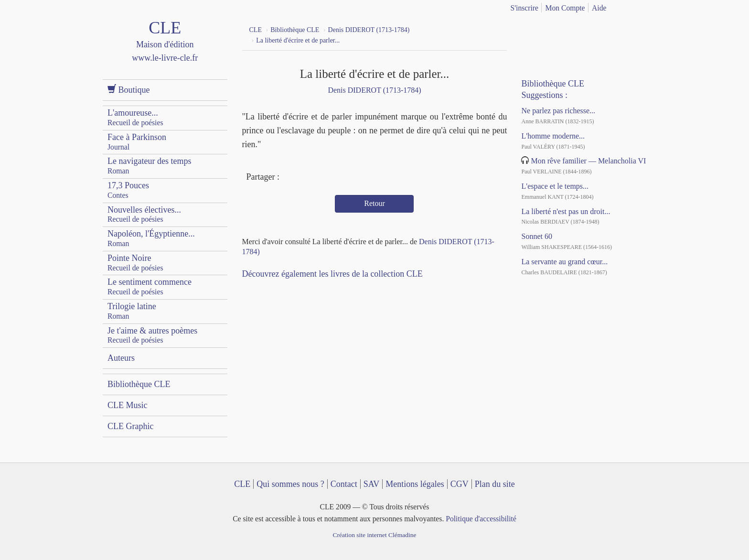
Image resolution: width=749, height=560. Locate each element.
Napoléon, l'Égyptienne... (151, 238)
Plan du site (495, 484)
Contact (344, 484)
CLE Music (128, 405)
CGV (460, 484)
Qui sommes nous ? (290, 484)
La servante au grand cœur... (564, 262)
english (641, 6)
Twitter (307, 178)
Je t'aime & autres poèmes (152, 335)
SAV (372, 484)
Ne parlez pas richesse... (558, 111)
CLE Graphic (130, 426)
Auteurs (121, 358)
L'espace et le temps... (555, 186)
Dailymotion (568, 29)
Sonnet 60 (536, 236)
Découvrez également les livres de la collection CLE (332, 274)
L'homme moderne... (553, 136)
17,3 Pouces (128, 190)
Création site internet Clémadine (374, 535)
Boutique (129, 90)
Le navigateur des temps (149, 166)
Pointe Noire (135, 263)
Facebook (289, 178)
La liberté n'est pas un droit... (566, 211)
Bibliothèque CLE (139, 384)
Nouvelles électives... (144, 214)
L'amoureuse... (135, 117)
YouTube (551, 29)
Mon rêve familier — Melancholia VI (588, 161)
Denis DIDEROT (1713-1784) (374, 90)
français (626, 6)
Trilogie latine (132, 311)
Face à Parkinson (137, 142)
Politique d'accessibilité (481, 519)
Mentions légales (415, 484)
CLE (242, 484)
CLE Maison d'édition (165, 50)
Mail (324, 178)
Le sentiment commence (150, 286)
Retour (374, 203)
